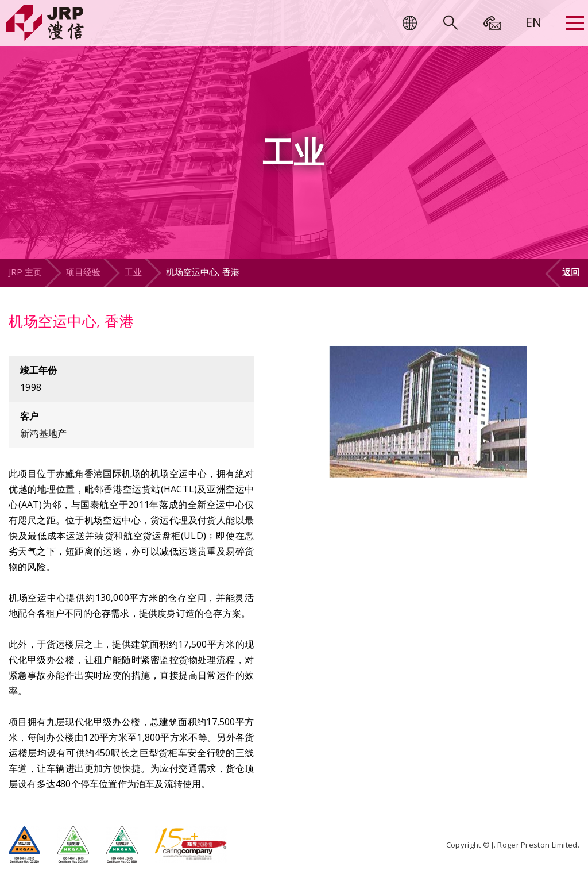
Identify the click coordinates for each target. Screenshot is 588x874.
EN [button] (533, 22)
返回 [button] (571, 272)
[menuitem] (533, 22)
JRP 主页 (25, 272)
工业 (133, 272)
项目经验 (83, 272)
